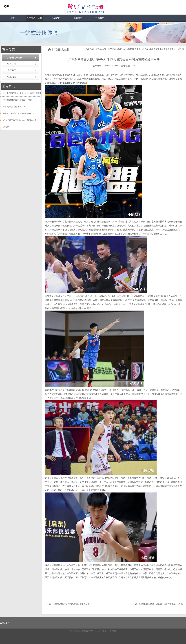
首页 (12, 18)
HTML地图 (111, 631)
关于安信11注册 (34, 18)
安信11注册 (101, 49)
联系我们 (100, 18)
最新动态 (78, 18)
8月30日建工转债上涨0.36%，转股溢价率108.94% (161, 604)
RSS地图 (103, 631)
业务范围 (56, 18)
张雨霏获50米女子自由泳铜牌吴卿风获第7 (72, 604)
